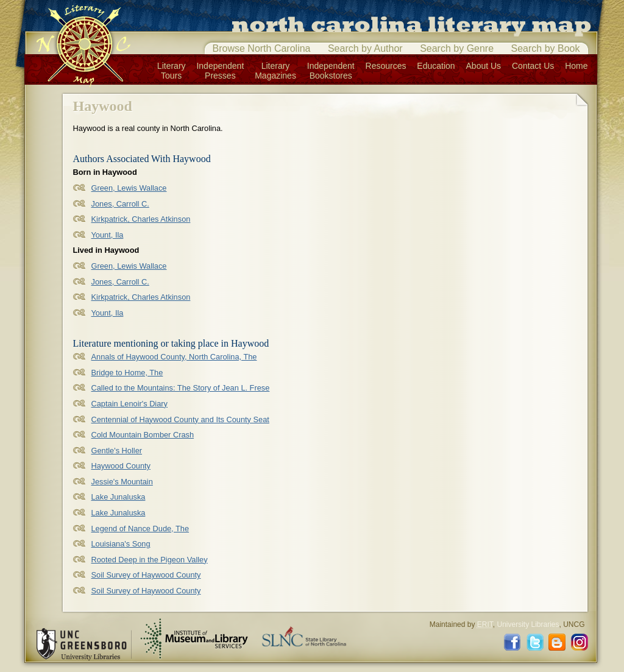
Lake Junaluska (119, 497)
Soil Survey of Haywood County (146, 575)
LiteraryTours (172, 71)
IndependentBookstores (331, 71)
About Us (484, 66)
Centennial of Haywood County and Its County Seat (180, 419)
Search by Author (365, 48)
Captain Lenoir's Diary (130, 404)
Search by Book (546, 48)
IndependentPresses (220, 71)
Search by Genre (457, 48)
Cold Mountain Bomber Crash (143, 435)
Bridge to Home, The (127, 373)
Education (436, 66)
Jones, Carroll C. (120, 204)
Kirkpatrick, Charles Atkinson (141, 219)
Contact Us (533, 66)
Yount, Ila (108, 235)
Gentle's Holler (117, 451)
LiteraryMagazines (275, 71)
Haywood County (121, 466)
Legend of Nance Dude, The (140, 529)
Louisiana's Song (121, 544)
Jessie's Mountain (122, 482)
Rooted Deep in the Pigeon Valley (150, 560)
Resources (386, 66)
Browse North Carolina (262, 48)
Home (576, 66)
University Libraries (528, 624)
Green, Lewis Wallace (129, 188)
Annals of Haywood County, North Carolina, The (174, 357)
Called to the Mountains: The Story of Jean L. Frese (181, 388)
